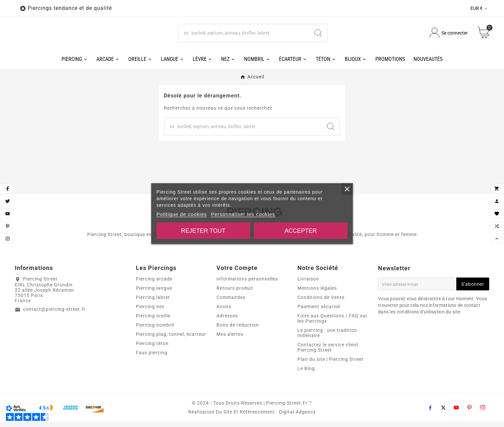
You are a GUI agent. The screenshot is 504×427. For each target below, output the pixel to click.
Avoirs (224, 312)
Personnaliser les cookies (243, 214)
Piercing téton (152, 349)
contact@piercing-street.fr (54, 314)
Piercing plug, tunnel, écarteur (171, 340)
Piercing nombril (155, 331)
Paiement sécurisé (319, 312)
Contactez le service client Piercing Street (328, 353)
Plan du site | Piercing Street (330, 365)
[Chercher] (244, 36)
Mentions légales (317, 294)
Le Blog (306, 374)
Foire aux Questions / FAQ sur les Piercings (332, 324)
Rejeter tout (203, 230)
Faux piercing (152, 358)
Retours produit (235, 294)
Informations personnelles (247, 284)
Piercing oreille (153, 321)
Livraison (308, 284)
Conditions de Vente (321, 303)
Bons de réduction (238, 331)
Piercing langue (154, 294)
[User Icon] (449, 36)
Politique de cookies (182, 214)
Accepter (301, 230)
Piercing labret (153, 303)
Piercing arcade (154, 284)
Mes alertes (230, 340)
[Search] (318, 36)
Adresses (227, 321)
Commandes (231, 303)
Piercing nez (150, 312)
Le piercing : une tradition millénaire (327, 338)
